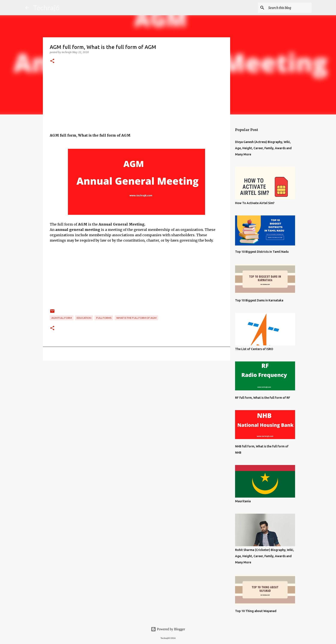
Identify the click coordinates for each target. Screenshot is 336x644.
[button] (52, 61)
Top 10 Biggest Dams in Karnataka (259, 300)
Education (84, 318)
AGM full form (62, 318)
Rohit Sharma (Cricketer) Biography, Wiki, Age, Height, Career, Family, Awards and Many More (265, 556)
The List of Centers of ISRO (254, 349)
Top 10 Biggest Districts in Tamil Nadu (262, 252)
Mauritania (243, 501)
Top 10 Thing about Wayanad (256, 611)
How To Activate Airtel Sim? (255, 203)
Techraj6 (46, 8)
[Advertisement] (136, 103)
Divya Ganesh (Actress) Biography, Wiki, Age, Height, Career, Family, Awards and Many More (263, 148)
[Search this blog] (289, 8)
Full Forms (104, 318)
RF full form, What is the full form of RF (263, 398)
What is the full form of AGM (136, 318)
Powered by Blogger (168, 629)
